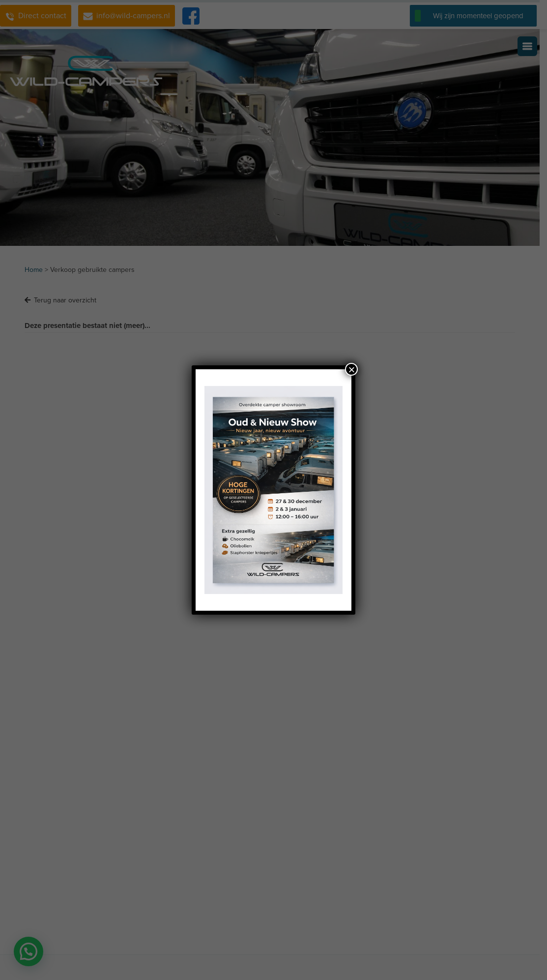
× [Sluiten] (351, 369)
